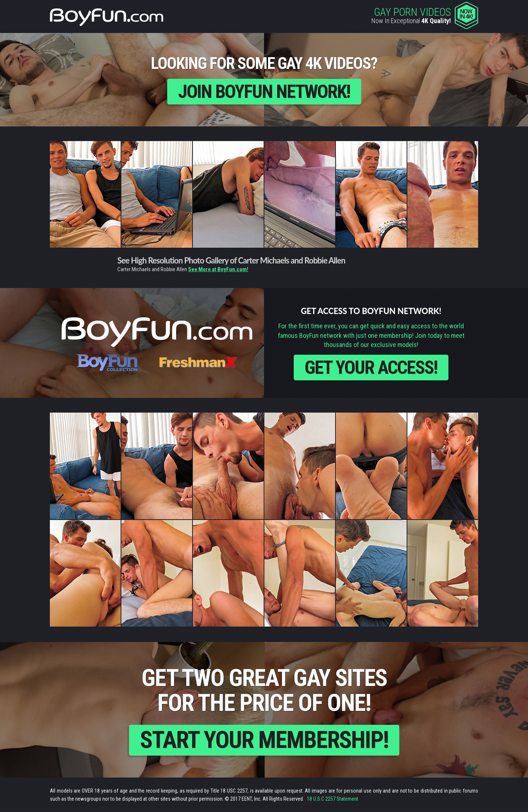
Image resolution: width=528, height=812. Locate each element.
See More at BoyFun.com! (218, 269)
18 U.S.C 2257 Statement (333, 799)
